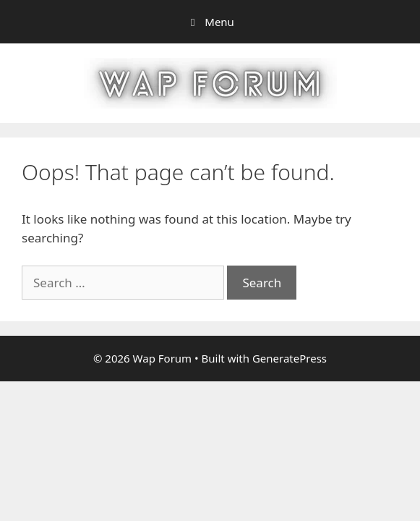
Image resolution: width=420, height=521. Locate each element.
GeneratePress (290, 358)
